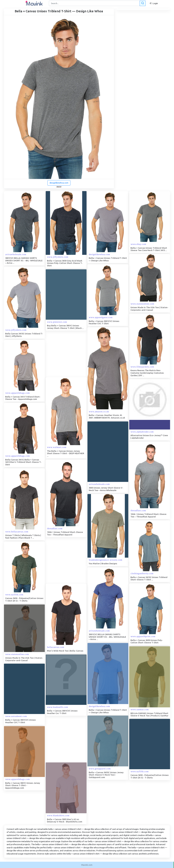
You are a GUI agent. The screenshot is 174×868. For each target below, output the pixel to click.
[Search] (97, 3)
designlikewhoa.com (59, 183)
